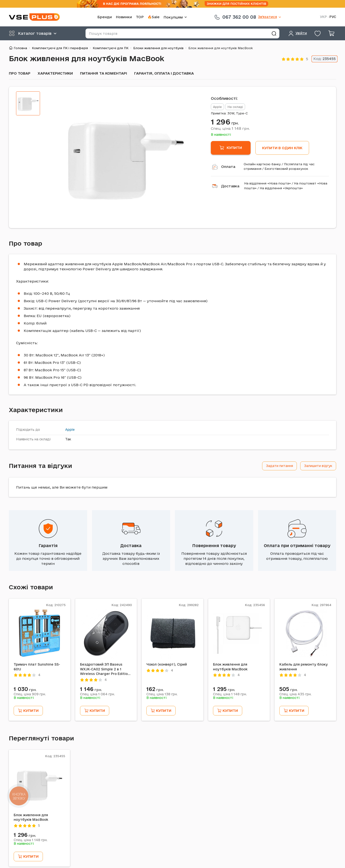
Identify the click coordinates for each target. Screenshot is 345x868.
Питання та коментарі (103, 73)
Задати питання (279, 466)
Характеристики (55, 73)
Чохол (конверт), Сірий (167, 664)
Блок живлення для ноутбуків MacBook (230, 667)
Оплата (228, 167)
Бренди (105, 17)
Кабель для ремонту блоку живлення (304, 667)
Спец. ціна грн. (230, 128)
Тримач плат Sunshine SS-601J (37, 667)
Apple (70, 430)
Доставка (230, 186)
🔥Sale (154, 17)
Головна (20, 48)
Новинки (124, 17)
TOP (140, 17)
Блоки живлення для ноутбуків (158, 48)
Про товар (20, 73)
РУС (333, 17)
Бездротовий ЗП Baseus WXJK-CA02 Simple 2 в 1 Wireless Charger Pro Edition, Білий (105, 669)
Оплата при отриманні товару (297, 546)
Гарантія (48, 546)
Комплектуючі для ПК (111, 48)
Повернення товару (214, 546)
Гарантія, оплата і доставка (164, 73)
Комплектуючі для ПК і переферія (60, 48)
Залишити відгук (318, 466)
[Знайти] (274, 33)
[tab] (28, 103)
